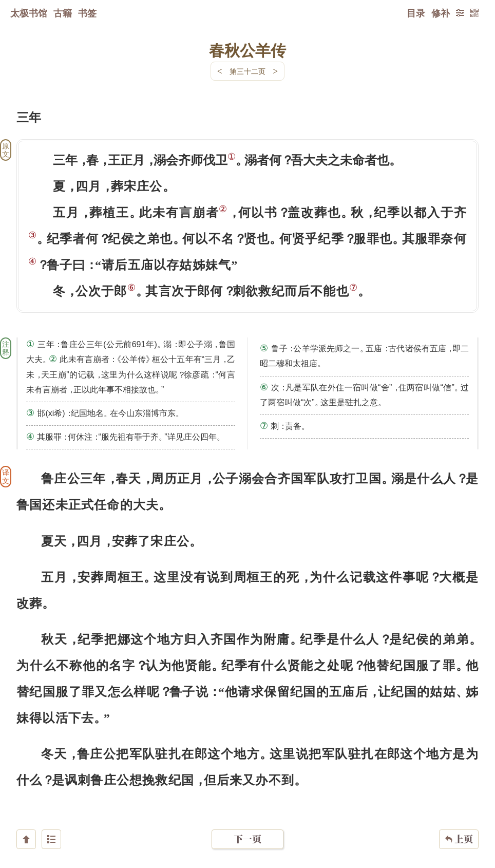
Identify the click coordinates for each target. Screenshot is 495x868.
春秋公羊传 (247, 50)
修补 (441, 13)
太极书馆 (29, 13)
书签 (87, 13)
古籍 (63, 13)
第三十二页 (247, 71)
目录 (416, 13)
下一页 (247, 807)
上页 (459, 807)
